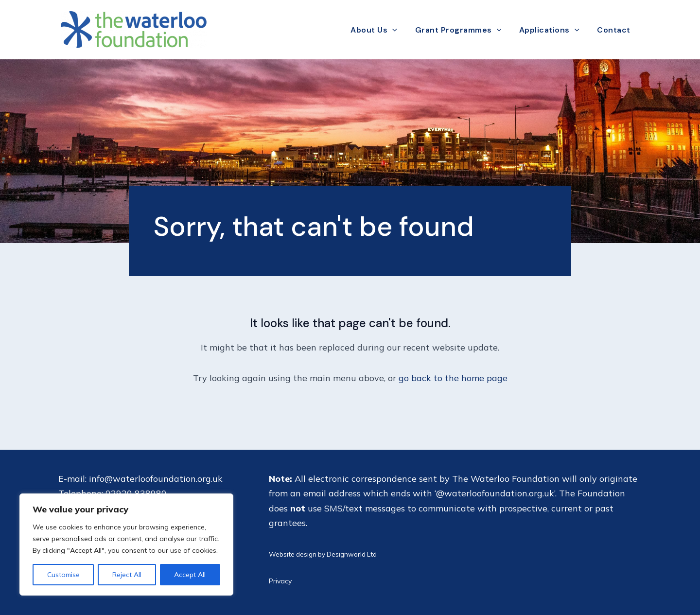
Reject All (127, 575)
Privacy (280, 581)
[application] (399, 30)
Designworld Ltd (352, 554)
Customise (63, 575)
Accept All (190, 575)
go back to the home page (453, 378)
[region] (126, 545)
